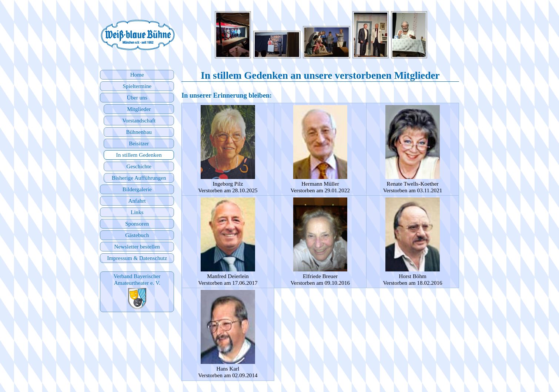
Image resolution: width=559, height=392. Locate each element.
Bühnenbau (139, 132)
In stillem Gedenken (139, 155)
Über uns (137, 97)
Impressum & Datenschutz (137, 258)
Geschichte (139, 166)
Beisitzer (139, 143)
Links (137, 212)
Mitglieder (139, 109)
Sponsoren (137, 224)
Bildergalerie (137, 189)
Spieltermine (137, 86)
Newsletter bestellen (137, 246)
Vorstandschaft (139, 120)
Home (137, 75)
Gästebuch (137, 235)
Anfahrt (137, 201)
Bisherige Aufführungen (139, 178)
